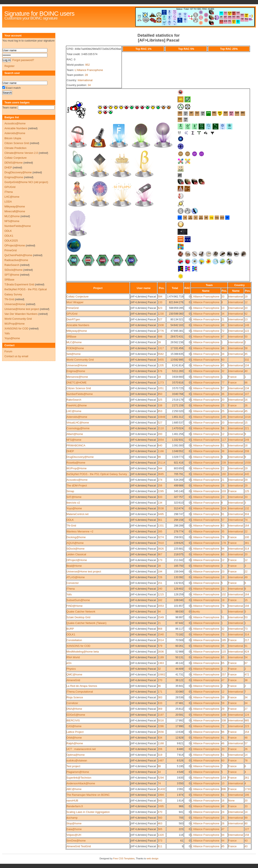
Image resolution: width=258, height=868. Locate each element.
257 (224, 674)
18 (246, 445)
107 (247, 394)
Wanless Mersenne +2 (80, 531)
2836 (161, 652)
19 (246, 297)
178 (224, 543)
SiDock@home (75, 549)
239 (224, 463)
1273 (161, 383)
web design (153, 858)
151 (160, 583)
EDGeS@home (76, 715)
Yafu (69, 594)
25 (223, 405)
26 (246, 405)
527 (160, 319)
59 (223, 703)
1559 (247, 463)
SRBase (71, 337)
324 (224, 508)
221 (247, 428)
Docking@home (76, 537)
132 (247, 508)
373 (160, 841)
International (85, 80)
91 (223, 514)
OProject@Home (77, 560)
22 (223, 468)
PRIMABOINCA (76, 445)
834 (160, 738)
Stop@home (74, 823)
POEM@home (75, 348)
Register (10, 66)
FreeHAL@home (77, 405)
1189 (161, 657)
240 (160, 589)
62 (246, 314)
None (231, 801)
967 (160, 554)
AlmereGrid (73, 680)
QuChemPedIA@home (18, 255)
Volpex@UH (74, 835)
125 (247, 491)
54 (246, 657)
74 (246, 520)
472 (247, 674)
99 (159, 457)
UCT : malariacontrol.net (81, 749)
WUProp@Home (76, 468)
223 (247, 726)
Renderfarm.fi (75, 806)
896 (224, 789)
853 (160, 411)
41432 (162, 789)
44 (159, 772)
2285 (161, 491)
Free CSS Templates (124, 858)
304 (247, 514)
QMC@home (74, 674)
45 (246, 354)
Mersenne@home (77, 377)
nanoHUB (72, 801)
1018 (247, 417)
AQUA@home (75, 543)
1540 (161, 634)
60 (223, 360)
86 (246, 383)
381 (247, 543)
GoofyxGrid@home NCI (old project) (26, 182)
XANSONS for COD (78, 646)
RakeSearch (74, 400)
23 (223, 497)
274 (160, 480)
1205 (161, 365)
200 (160, 434)
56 (223, 428)
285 (160, 531)
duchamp (72, 818)
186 (247, 795)
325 (160, 400)
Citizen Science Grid (79, 388)
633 (160, 497)
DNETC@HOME (76, 383)
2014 (161, 640)
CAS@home (74, 726)
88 (159, 766)
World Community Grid (80, 360)
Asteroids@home (77, 417)
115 (224, 652)
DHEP (70, 451)
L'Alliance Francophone (89, 70)
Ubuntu (196, 612)
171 (160, 692)
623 (160, 308)
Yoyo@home (74, 508)
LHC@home (74, 411)
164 (247, 526)
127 (247, 829)
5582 (161, 354)
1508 (161, 325)
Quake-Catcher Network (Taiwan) (86, 623)
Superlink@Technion (79, 778)
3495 (161, 514)
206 (160, 749)
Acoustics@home (77, 480)
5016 (161, 720)
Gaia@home (74, 829)
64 (246, 703)
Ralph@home (75, 743)
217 (247, 640)
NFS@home (74, 440)
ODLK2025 (11, 241)
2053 (161, 606)
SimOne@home (76, 841)
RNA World (73, 657)
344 (160, 468)
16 (246, 400)
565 (160, 829)
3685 (161, 474)
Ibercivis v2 (73, 503)
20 (223, 400)
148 (247, 325)
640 (160, 445)
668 (160, 629)
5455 (161, 360)
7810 (161, 543)
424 (247, 652)
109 (224, 715)
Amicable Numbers (78, 325)
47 (223, 337)
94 (223, 549)
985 (247, 720)
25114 (162, 463)
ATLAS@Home (76, 577)
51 (223, 445)
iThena (71, 589)
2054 (161, 440)
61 (246, 646)
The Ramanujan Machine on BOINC (88, 795)
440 (247, 474)
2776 (161, 331)
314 (247, 549)
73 (246, 629)
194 (160, 571)
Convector (73, 583)
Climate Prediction (15, 148)
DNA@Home (74, 709)
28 (86, 75)
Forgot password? (23, 60)
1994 (161, 795)
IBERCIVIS (73, 720)
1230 (161, 314)
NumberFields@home (80, 394)
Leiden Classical (76, 554)
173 (160, 560)
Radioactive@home (16, 260)
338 (160, 405)
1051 (161, 388)
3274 (161, 537)
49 (246, 577)
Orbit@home (74, 738)
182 (160, 600)
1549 (161, 617)
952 (87, 65)
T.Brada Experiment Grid (19, 284)
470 (160, 812)
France (232, 377)
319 (160, 755)
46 (223, 348)
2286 (161, 726)
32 (223, 371)
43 (246, 841)
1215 (161, 594)
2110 (161, 428)
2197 (161, 715)
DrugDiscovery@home (80, 457)
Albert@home (75, 434)
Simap (70, 491)
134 (247, 388)
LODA (8, 202)
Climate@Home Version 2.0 (21, 153)
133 (160, 302)
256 (160, 485)
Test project (73, 766)
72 (223, 331)
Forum (8, 351)
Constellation (74, 640)
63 (223, 526)
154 (247, 732)
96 (223, 732)
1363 (161, 663)
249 (247, 440)
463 (160, 823)
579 (160, 646)
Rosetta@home (76, 463)
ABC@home (74, 789)
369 (160, 709)
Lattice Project (75, 732)
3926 (161, 549)
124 (247, 715)
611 (160, 846)
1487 (161, 760)
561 (160, 520)
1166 (161, 451)
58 (246, 348)
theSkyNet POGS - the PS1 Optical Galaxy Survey (97, 474)
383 (160, 697)
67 (246, 663)
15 (246, 423)
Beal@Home (74, 566)
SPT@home (12, 275)
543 (160, 801)
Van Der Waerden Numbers (21, 314)
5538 (161, 508)
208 (247, 451)
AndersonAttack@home (81, 783)
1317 (161, 348)
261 (247, 778)
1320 (161, 835)
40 (246, 371)
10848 (162, 417)
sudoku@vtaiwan (77, 760)
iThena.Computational (80, 692)
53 (246, 617)
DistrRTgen (73, 319)
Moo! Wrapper (75, 302)
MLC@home (74, 342)
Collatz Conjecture (78, 297)
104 (247, 365)
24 (223, 812)
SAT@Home (74, 497)
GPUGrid (72, 314)
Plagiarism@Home (78, 772)
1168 (161, 743)
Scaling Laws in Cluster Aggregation (88, 812)
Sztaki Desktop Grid (78, 617)
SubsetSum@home (78, 600)
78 (223, 537)
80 (246, 823)
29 (246, 480)
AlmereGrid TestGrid (79, 846)
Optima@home (75, 755)
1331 (161, 526)
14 (246, 755)
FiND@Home (74, 606)
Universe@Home (77, 365)
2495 (161, 806)
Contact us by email (16, 356)
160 (224, 474)
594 (160, 297)
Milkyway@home (77, 331)
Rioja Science (75, 697)
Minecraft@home (15, 211)
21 (223, 319)
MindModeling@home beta (83, 652)
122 (247, 331)
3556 (161, 732)
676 (160, 371)
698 (160, 337)
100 (247, 537)
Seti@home (73, 354)
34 (89, 85)
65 (223, 657)
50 (246, 337)
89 (246, 818)
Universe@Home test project (84, 571)
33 (223, 297)
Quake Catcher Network (81, 612)
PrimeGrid (73, 308)
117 (224, 440)
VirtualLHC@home (78, 423)
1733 (247, 789)
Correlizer (72, 703)
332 (247, 360)
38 (223, 451)
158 (247, 835)
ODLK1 (71, 634)
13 (223, 308)
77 (223, 383)
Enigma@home (76, 371)
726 (160, 577)
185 (224, 417)
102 (224, 594)
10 (246, 308)
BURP (70, 629)
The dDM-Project (77, 485)
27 (246, 709)
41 (223, 738)
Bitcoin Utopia (13, 138)
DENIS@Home (14, 163)
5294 (161, 778)
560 (160, 818)
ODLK (70, 520)
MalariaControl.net (78, 514)
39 (159, 342)
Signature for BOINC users (39, 13)
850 (160, 394)
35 (223, 531)
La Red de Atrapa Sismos (82, 686)
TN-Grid (71, 526)
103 (224, 491)
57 (223, 388)
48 (223, 325)
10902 (162, 674)
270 (160, 680)
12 (246, 302)
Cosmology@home (78, 428)
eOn (69, 663)
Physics (71, 669)
